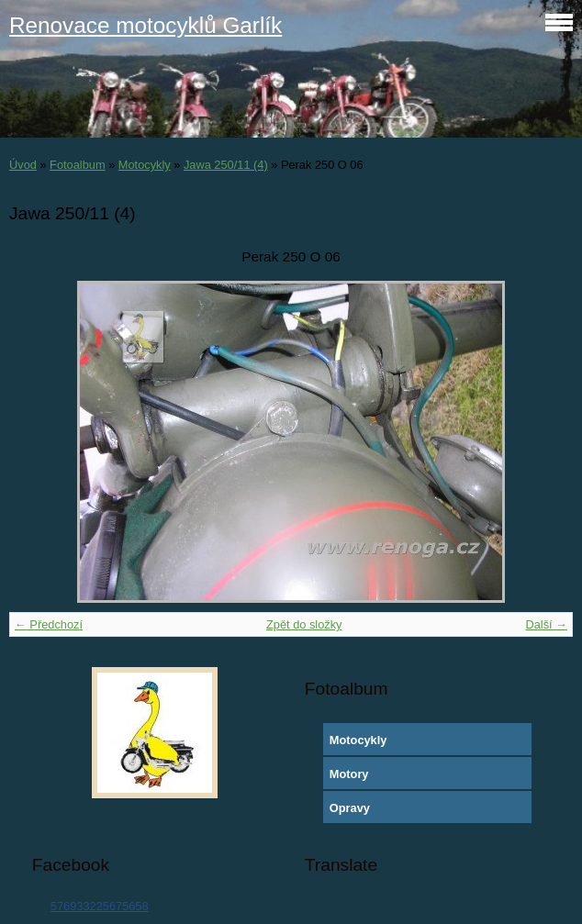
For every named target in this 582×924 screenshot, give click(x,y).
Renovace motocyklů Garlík (145, 25)
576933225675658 (100, 906)
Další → (546, 624)
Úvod (23, 165)
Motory (349, 774)
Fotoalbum (77, 165)
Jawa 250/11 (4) (226, 165)
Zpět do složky (304, 624)
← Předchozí (49, 624)
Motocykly (145, 165)
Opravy (350, 808)
